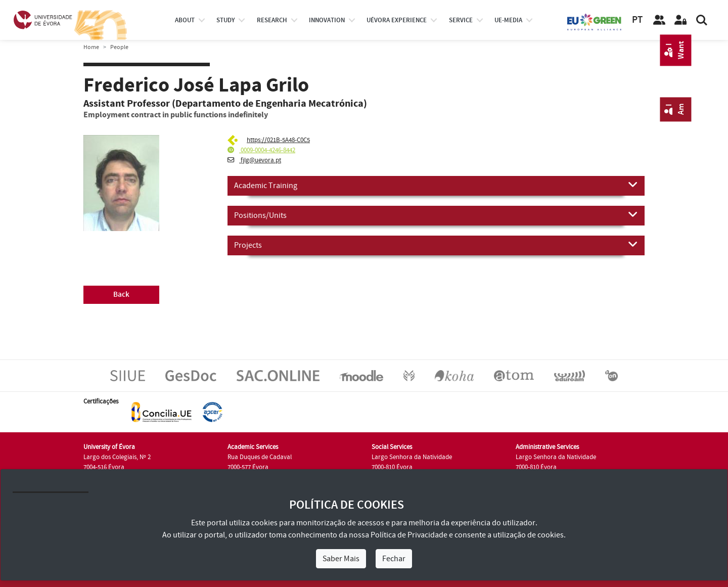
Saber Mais (341, 559)
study (225, 20)
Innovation (327, 20)
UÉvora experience (397, 20)
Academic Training (436, 185)
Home (91, 47)
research (272, 20)
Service (461, 20)
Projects (436, 245)
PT (637, 20)
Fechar (394, 559)
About (185, 20)
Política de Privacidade (409, 535)
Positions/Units (436, 215)
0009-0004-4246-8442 (261, 150)
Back (121, 295)
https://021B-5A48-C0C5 (278, 140)
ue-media (508, 20)
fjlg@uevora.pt (254, 160)
